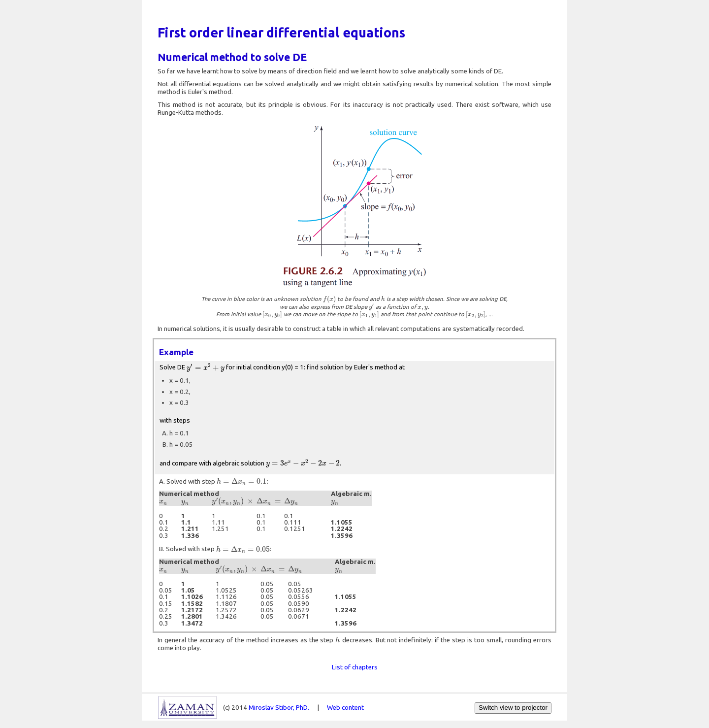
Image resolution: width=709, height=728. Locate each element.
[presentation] (329, 299)
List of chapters (355, 667)
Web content (345, 708)
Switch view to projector (513, 708)
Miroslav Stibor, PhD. (279, 708)
